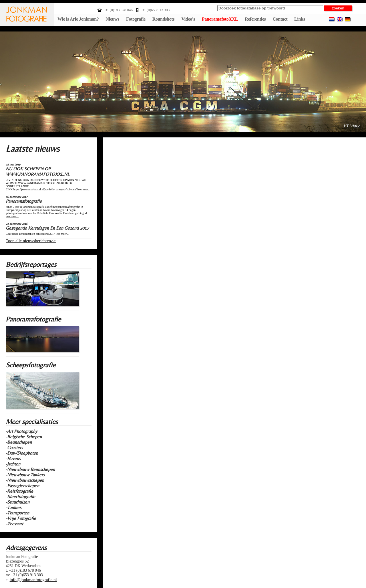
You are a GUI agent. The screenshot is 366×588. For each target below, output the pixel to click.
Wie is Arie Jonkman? (78, 19)
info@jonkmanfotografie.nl (33, 580)
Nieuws (112, 19)
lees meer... (84, 189)
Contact (280, 19)
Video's (188, 19)
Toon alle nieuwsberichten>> (31, 241)
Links (300, 19)
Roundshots (164, 19)
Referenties (255, 19)
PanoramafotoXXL (220, 19)
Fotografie (136, 19)
